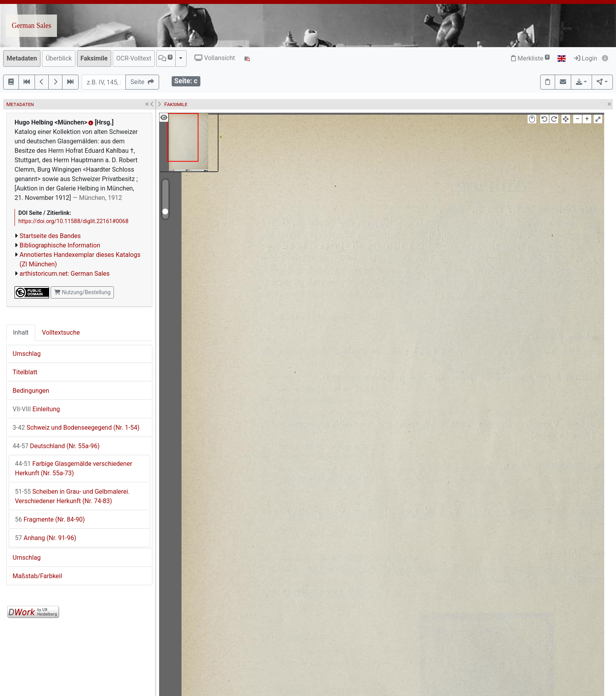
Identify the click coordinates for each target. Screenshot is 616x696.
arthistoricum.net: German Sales (65, 274)
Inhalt (21, 332)
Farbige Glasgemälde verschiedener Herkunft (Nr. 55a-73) (73, 468)
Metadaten (22, 58)
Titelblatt (25, 372)
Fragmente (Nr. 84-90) (50, 519)
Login (586, 58)
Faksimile (94, 58)
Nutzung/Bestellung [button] (82, 292)
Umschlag (27, 354)
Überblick (59, 58)
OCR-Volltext (134, 58)
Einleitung (36, 409)
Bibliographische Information (60, 245)
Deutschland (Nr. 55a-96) (56, 446)
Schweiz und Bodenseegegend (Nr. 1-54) (76, 428)
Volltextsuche (61, 332)
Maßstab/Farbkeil (37, 576)
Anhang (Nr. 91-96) (46, 538)
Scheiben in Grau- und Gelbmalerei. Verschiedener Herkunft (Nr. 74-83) (72, 496)
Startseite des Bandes (50, 236)
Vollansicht (215, 58)
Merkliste (530, 58)
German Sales (31, 26)
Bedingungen (31, 391)
